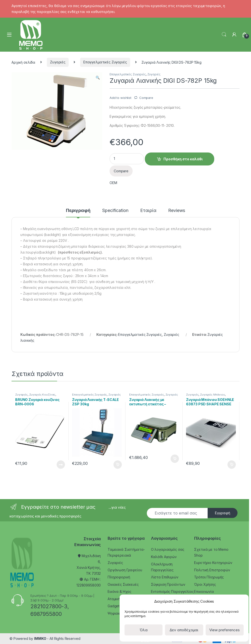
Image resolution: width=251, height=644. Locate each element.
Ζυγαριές (58, 62)
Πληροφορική (119, 577)
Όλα (144, 630)
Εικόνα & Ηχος (119, 591)
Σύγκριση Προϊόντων (168, 584)
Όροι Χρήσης (205, 584)
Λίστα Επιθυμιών (165, 577)
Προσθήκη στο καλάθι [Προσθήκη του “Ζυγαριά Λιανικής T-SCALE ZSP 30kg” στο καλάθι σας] (118, 465)
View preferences (225, 630)
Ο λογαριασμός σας (168, 549)
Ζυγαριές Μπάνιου (213, 395)
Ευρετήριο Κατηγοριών (213, 563)
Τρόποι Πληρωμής (209, 577)
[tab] (78, 213)
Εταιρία (148, 211)
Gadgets (114, 606)
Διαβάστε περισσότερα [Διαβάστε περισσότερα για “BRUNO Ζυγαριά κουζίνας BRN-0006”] (61, 465)
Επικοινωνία (204, 591)
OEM (113, 183)
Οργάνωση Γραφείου (125, 570)
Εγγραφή (223, 513)
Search (224, 35)
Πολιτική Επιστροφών (212, 570)
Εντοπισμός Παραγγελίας (172, 591)
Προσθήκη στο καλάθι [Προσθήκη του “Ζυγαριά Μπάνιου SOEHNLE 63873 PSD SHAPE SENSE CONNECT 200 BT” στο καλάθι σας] (232, 465)
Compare (146, 98)
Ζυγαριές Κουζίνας (42, 395)
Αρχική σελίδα (23, 62)
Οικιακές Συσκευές (123, 584)
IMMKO (40, 638)
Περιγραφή (78, 211)
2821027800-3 (49, 606)
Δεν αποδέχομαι (184, 630)
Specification (115, 211)
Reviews (177, 211)
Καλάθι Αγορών (164, 557)
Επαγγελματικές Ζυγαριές (105, 62)
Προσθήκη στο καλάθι (183, 159)
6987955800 (46, 614)
